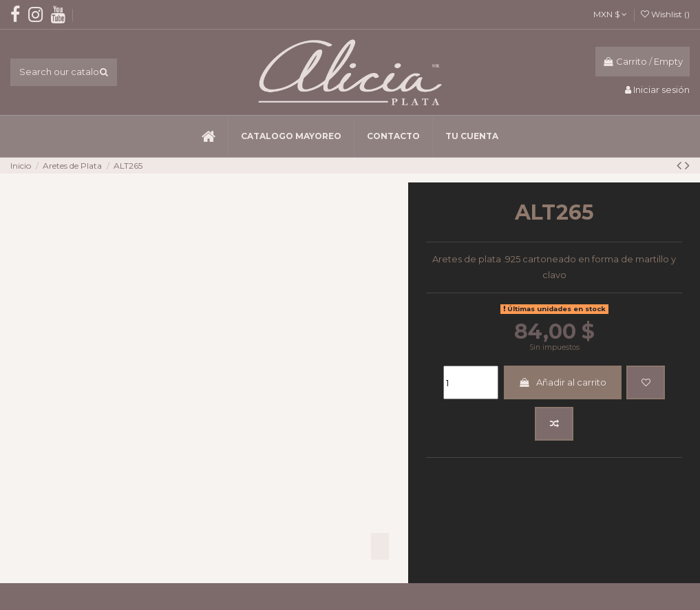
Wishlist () (665, 14)
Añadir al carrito (562, 382)
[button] (291, 136)
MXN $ (610, 14)
